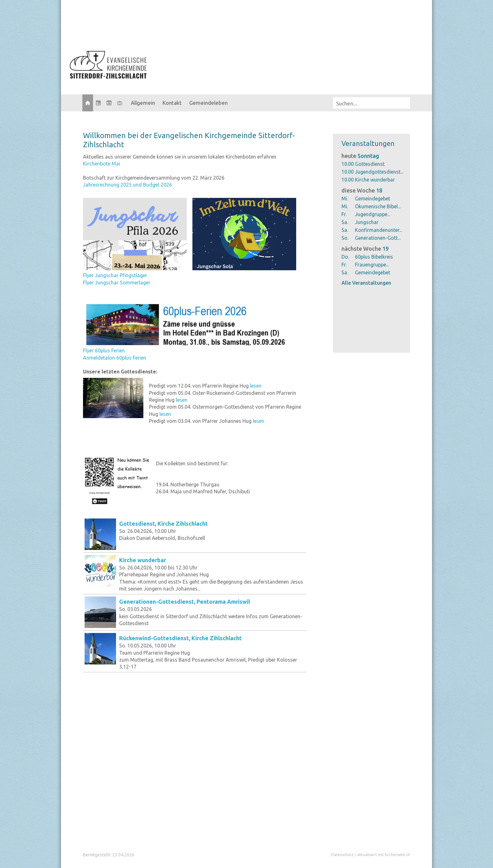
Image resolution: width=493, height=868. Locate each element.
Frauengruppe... (372, 265)
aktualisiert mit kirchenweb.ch (384, 855)
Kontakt (172, 103)
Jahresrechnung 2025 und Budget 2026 (127, 185)
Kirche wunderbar (375, 180)
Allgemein (143, 103)
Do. (345, 257)
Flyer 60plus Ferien (104, 350)
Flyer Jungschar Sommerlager (117, 283)
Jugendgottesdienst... (379, 172)
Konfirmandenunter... (379, 230)
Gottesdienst (370, 164)
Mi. (345, 199)
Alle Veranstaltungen (366, 283)
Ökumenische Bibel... (378, 206)
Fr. (344, 214)
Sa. (345, 222)
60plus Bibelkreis (374, 257)
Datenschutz (342, 855)
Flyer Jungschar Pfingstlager (115, 275)
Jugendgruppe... (373, 214)
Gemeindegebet (373, 199)
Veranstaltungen (368, 143)
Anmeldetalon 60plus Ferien (115, 358)
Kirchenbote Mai (102, 164)
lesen (256, 386)
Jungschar (367, 222)
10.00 (348, 164)
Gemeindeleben (208, 103)
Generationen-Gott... (378, 238)
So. (345, 238)
